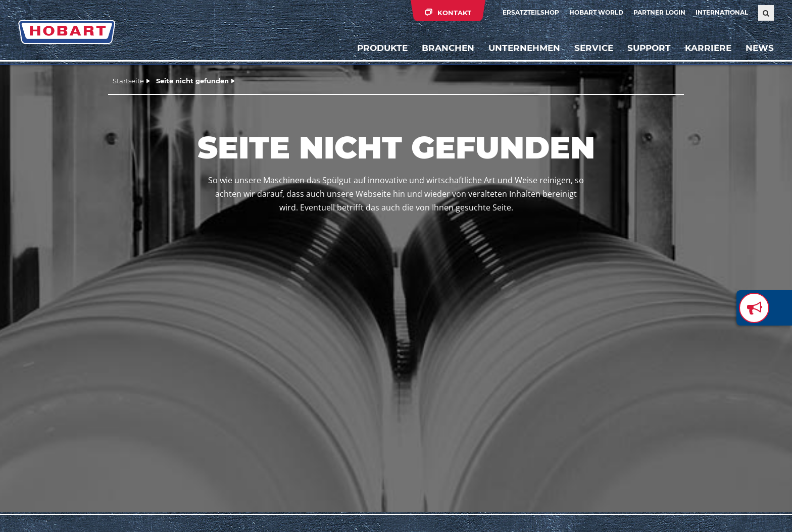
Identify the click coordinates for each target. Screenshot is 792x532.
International (722, 12)
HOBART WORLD (596, 12)
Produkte (382, 48)
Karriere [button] (708, 48)
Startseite (128, 81)
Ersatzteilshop (531, 12)
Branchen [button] (448, 48)
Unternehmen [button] (524, 48)
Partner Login (659, 12)
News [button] (760, 48)
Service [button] (594, 48)
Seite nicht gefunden (192, 81)
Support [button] (649, 48)
